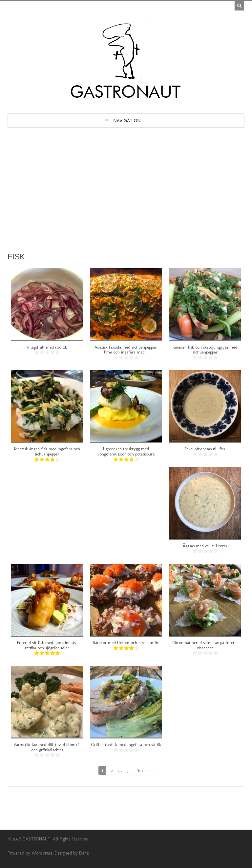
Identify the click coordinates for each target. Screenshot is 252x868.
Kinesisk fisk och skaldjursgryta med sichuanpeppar (205, 350)
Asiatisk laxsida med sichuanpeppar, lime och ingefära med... (126, 350)
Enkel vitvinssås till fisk (205, 449)
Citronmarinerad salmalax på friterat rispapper (205, 645)
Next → (143, 770)
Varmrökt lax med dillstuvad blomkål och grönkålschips (47, 747)
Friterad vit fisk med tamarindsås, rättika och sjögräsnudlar (47, 645)
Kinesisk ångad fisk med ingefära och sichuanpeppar (47, 451)
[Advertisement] (126, 177)
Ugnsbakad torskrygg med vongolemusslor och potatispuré (126, 451)
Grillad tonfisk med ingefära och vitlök (126, 745)
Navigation (127, 121)
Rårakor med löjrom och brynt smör (126, 643)
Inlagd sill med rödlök (47, 347)
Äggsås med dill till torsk (205, 546)
